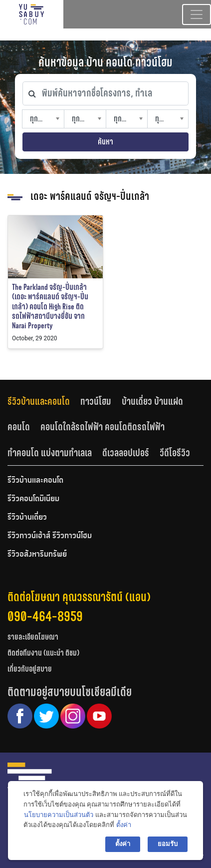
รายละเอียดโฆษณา (33, 637)
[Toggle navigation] (197, 14)
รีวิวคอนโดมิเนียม (33, 499)
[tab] (44, 401)
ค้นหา (105, 142)
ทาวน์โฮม (96, 401)
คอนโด (19, 427)
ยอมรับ (168, 844)
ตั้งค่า (124, 825)
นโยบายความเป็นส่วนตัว (59, 815)
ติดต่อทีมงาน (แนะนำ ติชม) (43, 653)
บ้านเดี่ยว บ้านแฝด (152, 401)
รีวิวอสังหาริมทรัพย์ (37, 555)
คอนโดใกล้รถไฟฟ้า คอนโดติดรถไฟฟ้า (103, 427)
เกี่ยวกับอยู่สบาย (30, 669)
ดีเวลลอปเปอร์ (126, 453)
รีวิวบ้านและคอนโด (39, 401)
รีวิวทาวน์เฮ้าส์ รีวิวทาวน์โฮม (50, 536)
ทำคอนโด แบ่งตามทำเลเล (50, 453)
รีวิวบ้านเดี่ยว (27, 518)
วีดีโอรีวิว (175, 453)
